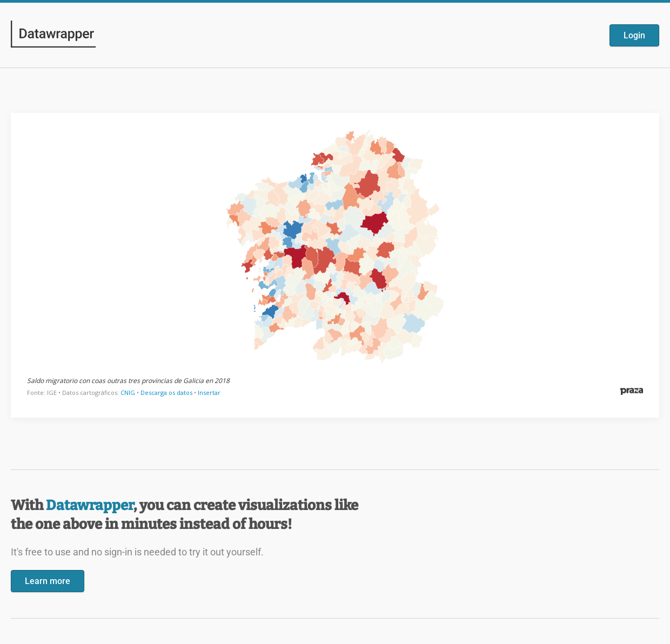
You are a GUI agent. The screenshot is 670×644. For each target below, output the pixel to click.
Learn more (48, 581)
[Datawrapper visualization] (335, 264)
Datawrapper (90, 505)
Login (634, 35)
